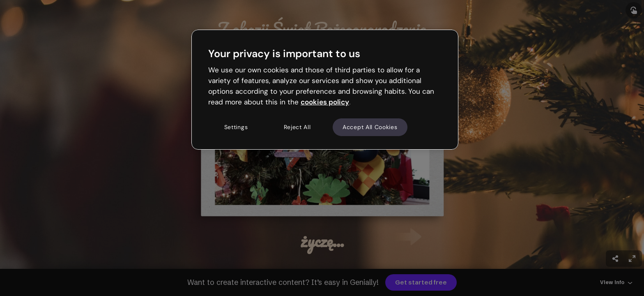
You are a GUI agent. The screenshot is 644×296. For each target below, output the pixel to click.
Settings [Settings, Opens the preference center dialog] (236, 127)
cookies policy (325, 102)
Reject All (297, 127)
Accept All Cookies (370, 127)
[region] (325, 90)
